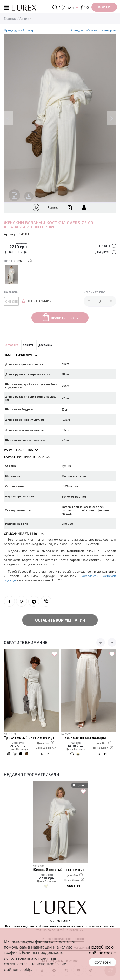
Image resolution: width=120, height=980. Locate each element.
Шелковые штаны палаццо (84, 738)
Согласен (102, 962)
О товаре (12, 345)
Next (112, 118)
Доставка (45, 345)
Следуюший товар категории (94, 30)
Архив (24, 19)
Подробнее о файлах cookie (102, 950)
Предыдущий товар (19, 30)
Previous (8, 118)
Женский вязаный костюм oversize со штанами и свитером (60, 870)
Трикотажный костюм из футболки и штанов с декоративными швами (31, 738)
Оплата (28, 345)
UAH (70, 8)
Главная (10, 19)
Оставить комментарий (60, 620)
